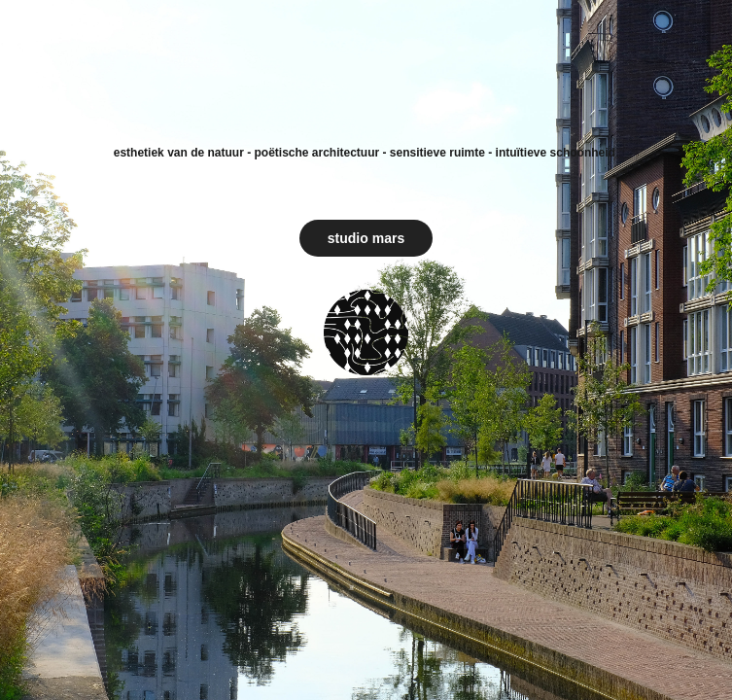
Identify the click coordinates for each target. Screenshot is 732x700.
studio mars (366, 238)
